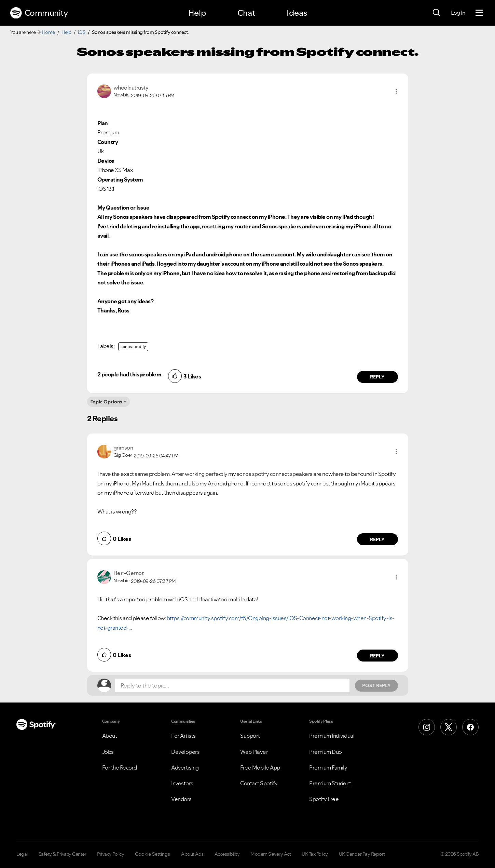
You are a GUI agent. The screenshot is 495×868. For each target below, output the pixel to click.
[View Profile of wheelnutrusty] (131, 88)
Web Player (254, 752)
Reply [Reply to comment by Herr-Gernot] (377, 656)
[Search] (437, 13)
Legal (22, 854)
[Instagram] (427, 727)
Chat (246, 13)
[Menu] (479, 13)
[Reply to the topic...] (232, 685)
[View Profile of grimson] (123, 448)
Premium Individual (332, 736)
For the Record (120, 767)
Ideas (297, 13)
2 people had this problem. (130, 374)
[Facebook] (470, 727)
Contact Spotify (259, 783)
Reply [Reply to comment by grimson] (377, 539)
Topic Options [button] (106, 402)
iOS (82, 32)
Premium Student (330, 783)
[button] (396, 91)
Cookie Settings (153, 854)
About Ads (192, 854)
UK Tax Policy (315, 854)
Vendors (181, 799)
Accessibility (227, 854)
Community (39, 13)
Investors (182, 783)
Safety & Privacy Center (63, 854)
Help (197, 13)
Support (250, 736)
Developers (185, 752)
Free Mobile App (260, 767)
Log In (458, 13)
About (110, 736)
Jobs (108, 752)
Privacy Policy (111, 854)
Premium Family (328, 767)
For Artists (183, 736)
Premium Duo (326, 752)
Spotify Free (324, 799)
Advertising (185, 767)
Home (49, 32)
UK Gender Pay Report (362, 854)
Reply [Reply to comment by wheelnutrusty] (377, 377)
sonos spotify (133, 346)
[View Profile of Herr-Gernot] (129, 573)
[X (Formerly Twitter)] (449, 727)
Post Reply (376, 685)
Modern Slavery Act (271, 854)
